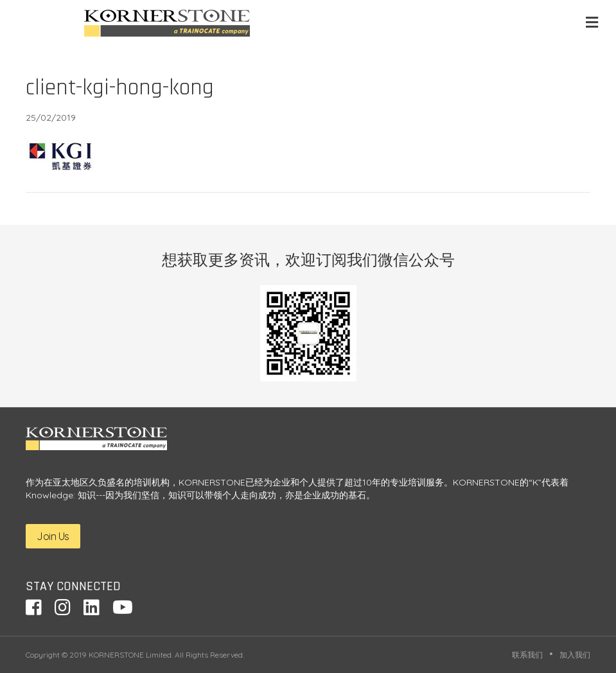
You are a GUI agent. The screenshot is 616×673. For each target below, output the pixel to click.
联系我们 (527, 655)
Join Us (53, 536)
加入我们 (575, 655)
